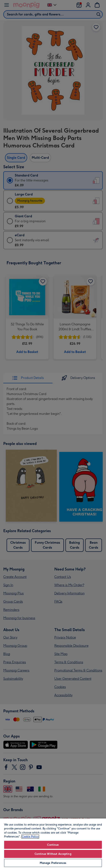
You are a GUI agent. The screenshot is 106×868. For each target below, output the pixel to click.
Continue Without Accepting (53, 854)
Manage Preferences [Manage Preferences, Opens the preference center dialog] (53, 863)
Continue (53, 845)
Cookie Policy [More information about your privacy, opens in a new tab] (30, 837)
